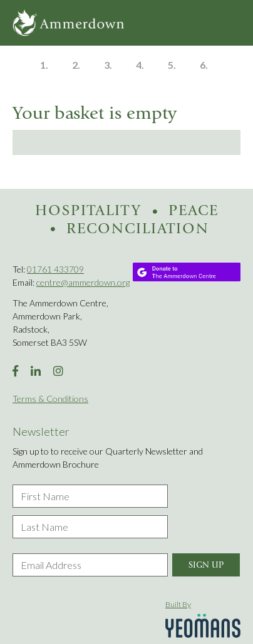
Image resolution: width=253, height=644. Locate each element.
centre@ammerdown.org (83, 282)
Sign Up (206, 565)
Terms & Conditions (50, 399)
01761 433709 (55, 269)
